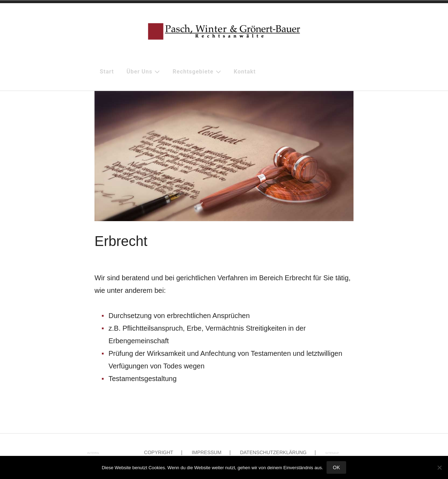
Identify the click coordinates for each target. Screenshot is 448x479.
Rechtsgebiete (197, 72)
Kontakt (245, 72)
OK (336, 467)
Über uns (143, 72)
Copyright (159, 452)
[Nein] (439, 467)
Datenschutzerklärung (273, 452)
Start (107, 72)
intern (93, 453)
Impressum (207, 452)
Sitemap (332, 453)
